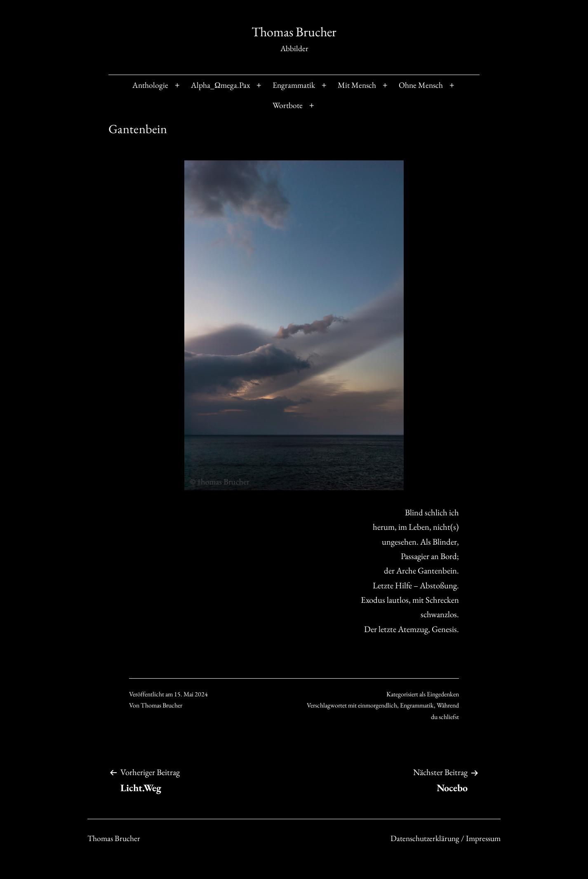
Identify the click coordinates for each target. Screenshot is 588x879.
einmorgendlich (377, 705)
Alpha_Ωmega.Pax (220, 85)
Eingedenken (443, 694)
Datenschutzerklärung (454, 835)
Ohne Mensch (421, 85)
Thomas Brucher (294, 32)
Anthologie (150, 85)
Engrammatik (294, 85)
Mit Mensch (357, 85)
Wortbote (288, 105)
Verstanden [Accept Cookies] (425, 854)
